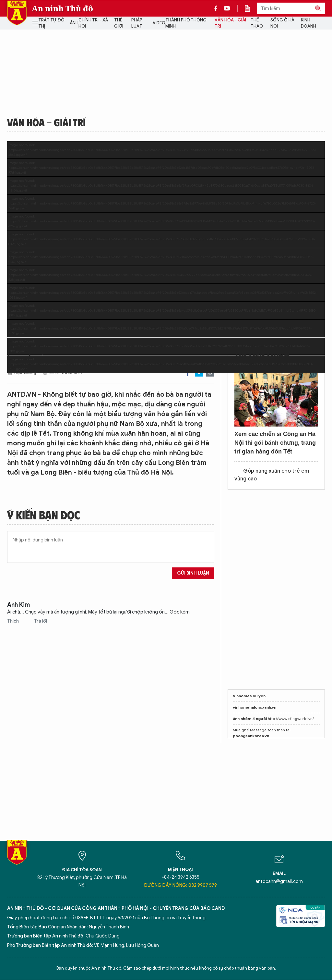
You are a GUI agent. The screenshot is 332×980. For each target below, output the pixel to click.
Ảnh (74, 23)
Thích (13, 621)
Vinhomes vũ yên (249, 696)
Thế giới (119, 23)
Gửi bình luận (193, 573)
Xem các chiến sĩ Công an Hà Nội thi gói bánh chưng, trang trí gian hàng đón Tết (275, 443)
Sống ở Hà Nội (282, 23)
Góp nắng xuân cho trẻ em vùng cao (272, 475)
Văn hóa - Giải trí (230, 23)
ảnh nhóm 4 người (250, 719)
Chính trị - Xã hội (93, 23)
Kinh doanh (308, 23)
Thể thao (257, 23)
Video (159, 23)
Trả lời (41, 621)
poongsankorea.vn (251, 736)
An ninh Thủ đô (62, 8)
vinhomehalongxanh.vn (255, 707)
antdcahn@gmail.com (279, 881)
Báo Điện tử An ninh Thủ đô (17, 13)
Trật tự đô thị (51, 23)
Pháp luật (137, 23)
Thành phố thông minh (186, 23)
